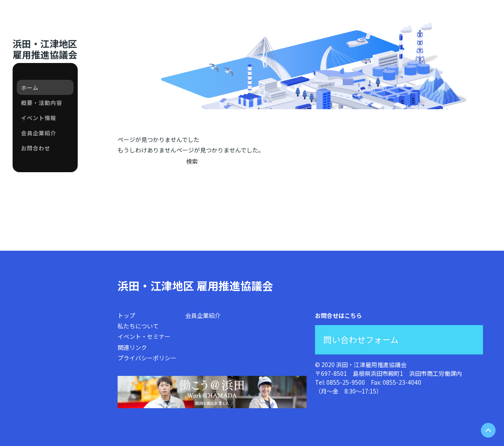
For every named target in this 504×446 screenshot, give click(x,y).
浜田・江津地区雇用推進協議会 (45, 49)
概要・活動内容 (42, 103)
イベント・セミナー (144, 336)
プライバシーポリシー (147, 358)
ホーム (30, 88)
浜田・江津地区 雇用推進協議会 (195, 285)
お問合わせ (36, 148)
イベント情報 (39, 118)
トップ (126, 315)
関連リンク (132, 347)
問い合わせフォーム (361, 340)
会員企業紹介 (39, 133)
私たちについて (138, 326)
